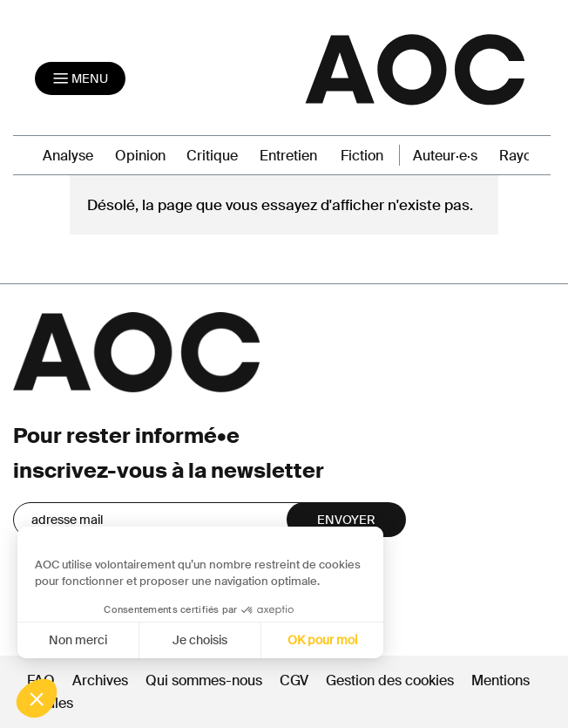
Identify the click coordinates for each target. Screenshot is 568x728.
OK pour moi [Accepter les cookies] (314, 640)
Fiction (362, 156)
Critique (212, 156)
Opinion (140, 156)
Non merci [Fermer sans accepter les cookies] (70, 640)
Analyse (68, 156)
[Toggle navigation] (80, 78)
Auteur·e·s (445, 156)
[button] (37, 698)
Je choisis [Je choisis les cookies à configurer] (192, 640)
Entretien (288, 156)
